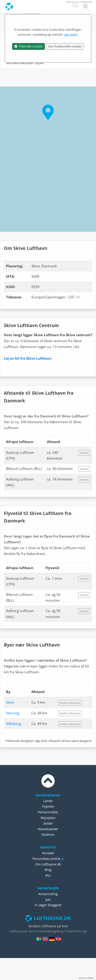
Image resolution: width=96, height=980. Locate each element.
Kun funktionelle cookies (65, 46)
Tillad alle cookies (29, 46)
